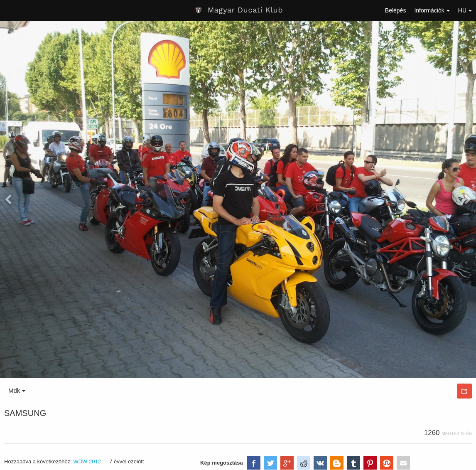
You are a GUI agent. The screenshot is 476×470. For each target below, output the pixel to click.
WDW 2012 (87, 461)
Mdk (17, 390)
